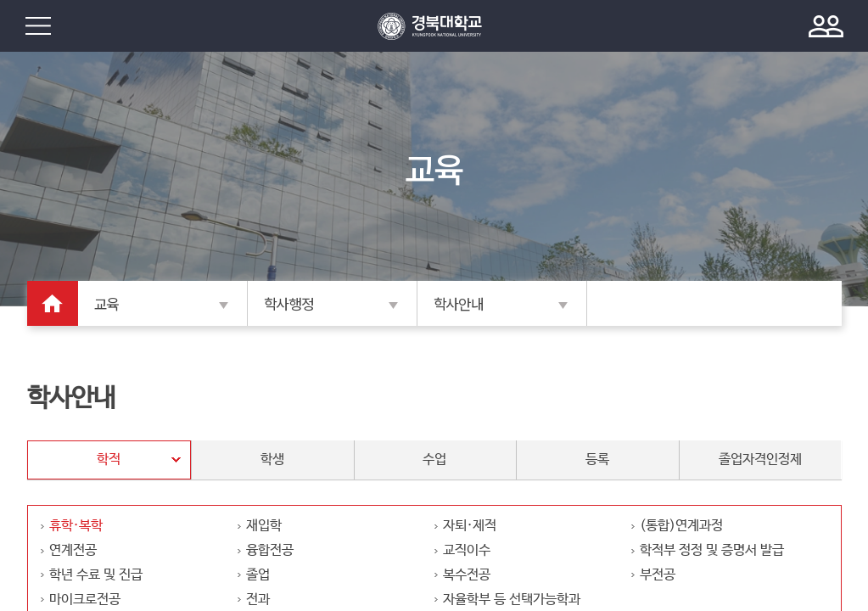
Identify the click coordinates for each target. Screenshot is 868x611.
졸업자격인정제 (760, 460)
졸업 (258, 575)
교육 (106, 305)
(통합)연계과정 (681, 526)
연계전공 (73, 550)
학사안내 (459, 305)
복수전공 (467, 575)
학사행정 (289, 305)
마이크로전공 (85, 600)
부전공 (658, 575)
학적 (109, 460)
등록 (597, 460)
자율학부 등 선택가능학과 (512, 600)
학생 (272, 460)
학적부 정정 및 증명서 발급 (712, 550)
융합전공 (270, 550)
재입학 (264, 526)
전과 (258, 600)
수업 (434, 460)
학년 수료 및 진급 (96, 575)
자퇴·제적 (470, 526)
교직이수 (467, 550)
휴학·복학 (76, 526)
